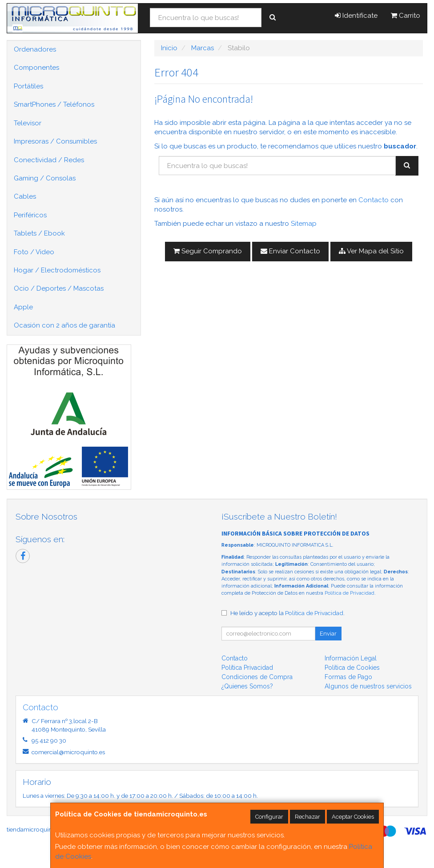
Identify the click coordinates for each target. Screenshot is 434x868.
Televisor (28, 123)
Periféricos (30, 215)
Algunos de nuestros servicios (368, 686)
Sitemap (304, 224)
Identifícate (356, 16)
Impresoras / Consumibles (55, 141)
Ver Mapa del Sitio (371, 251)
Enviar (328, 634)
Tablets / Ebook (39, 233)
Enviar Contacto (290, 251)
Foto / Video (34, 252)
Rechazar (307, 817)
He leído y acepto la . (287, 613)
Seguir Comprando (208, 251)
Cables (25, 196)
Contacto (374, 200)
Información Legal (351, 658)
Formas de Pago (348, 677)
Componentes (36, 68)
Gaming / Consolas (45, 178)
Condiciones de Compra (257, 677)
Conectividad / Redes (49, 160)
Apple (23, 307)
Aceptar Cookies (353, 817)
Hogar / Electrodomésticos (57, 270)
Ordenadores (35, 49)
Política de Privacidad (350, 593)
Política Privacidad (247, 668)
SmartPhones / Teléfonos (54, 104)
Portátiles (28, 86)
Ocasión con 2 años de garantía (64, 325)
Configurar (269, 817)
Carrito (406, 16)
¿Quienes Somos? (247, 686)
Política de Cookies (352, 668)
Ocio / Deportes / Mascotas (59, 288)
